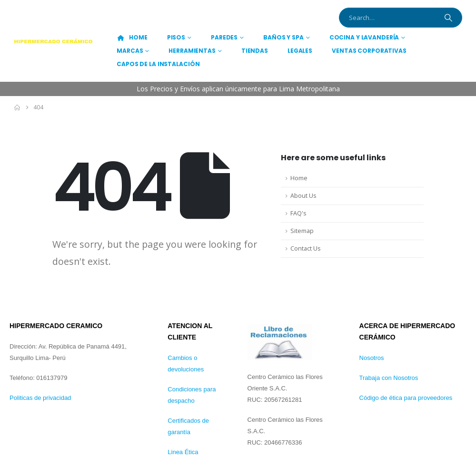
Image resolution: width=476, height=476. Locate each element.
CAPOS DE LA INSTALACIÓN (158, 64)
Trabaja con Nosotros (389, 378)
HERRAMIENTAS (192, 51)
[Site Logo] (53, 41)
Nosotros (372, 358)
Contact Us (306, 248)
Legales (300, 51)
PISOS (176, 37)
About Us (303, 196)
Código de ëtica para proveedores (406, 398)
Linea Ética (183, 452)
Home (299, 178)
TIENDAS (255, 51)
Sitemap (302, 231)
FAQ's (298, 213)
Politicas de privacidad (40, 398)
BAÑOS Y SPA (283, 37)
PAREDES (224, 37)
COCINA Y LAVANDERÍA (364, 37)
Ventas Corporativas (369, 51)
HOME (132, 37)
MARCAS (130, 51)
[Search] (448, 18)
